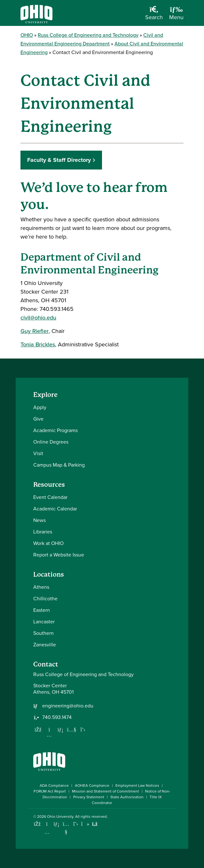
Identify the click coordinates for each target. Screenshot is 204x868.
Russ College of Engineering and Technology (88, 35)
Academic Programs (55, 430)
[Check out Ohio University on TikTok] (85, 824)
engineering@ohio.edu (68, 706)
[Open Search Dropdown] (154, 15)
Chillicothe (45, 599)
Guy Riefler (35, 331)
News (39, 520)
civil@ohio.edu (38, 318)
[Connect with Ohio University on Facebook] (37, 824)
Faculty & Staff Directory (59, 160)
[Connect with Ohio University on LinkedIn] (56, 824)
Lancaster (44, 622)
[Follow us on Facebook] (38, 730)
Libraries (43, 532)
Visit (38, 453)
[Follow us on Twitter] (83, 730)
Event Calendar (50, 497)
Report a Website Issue (59, 555)
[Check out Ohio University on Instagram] (47, 832)
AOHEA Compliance (92, 785)
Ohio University (60, 817)
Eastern (42, 610)
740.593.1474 (57, 717)
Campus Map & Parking (59, 465)
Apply (40, 407)
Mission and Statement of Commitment (106, 791)
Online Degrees (51, 442)
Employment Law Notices (137, 785)
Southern (43, 633)
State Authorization (127, 797)
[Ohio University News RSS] (95, 824)
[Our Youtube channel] (72, 730)
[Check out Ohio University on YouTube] (66, 828)
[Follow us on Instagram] (49, 735)
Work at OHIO (48, 543)
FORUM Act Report (50, 791)
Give (38, 419)
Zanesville (45, 645)
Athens (41, 587)
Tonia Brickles (38, 344)
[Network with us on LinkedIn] (60, 730)
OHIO (27, 35)
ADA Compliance (54, 785)
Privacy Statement (89, 797)
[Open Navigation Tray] (176, 15)
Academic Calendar (55, 509)
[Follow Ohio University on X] (76, 824)
